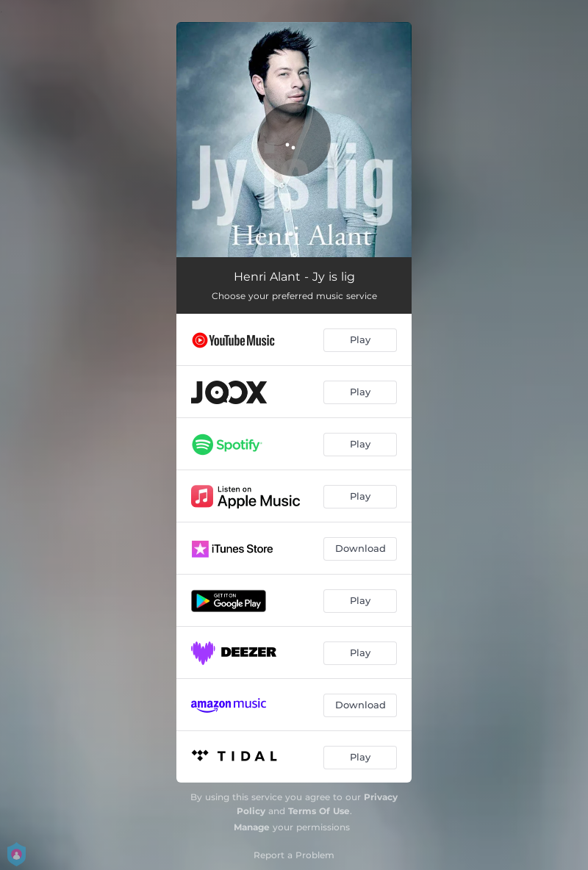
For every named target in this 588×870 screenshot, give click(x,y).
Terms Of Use (319, 811)
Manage (252, 827)
